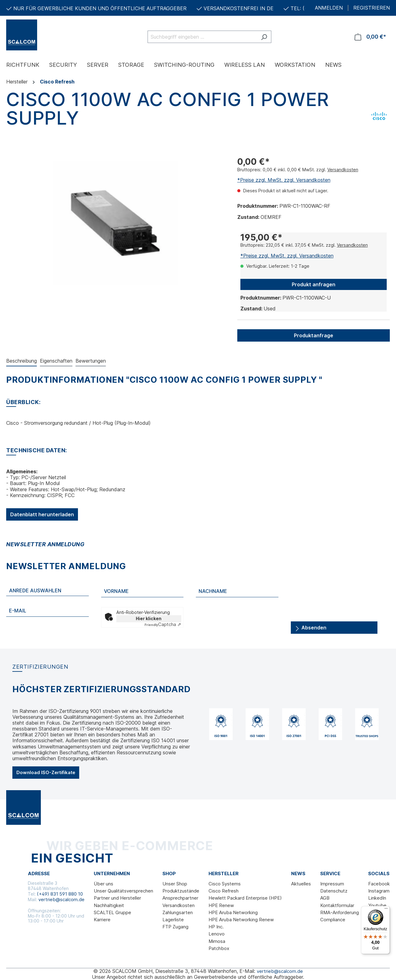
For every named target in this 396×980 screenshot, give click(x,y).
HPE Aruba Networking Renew (241, 920)
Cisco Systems (225, 884)
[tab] (22, 361)
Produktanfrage (314, 335)
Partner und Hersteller (117, 898)
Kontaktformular (337, 905)
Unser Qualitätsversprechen (123, 891)
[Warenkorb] (370, 37)
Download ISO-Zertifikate (46, 772)
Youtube (377, 905)
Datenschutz (334, 891)
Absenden (311, 626)
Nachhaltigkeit (109, 905)
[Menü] (386, 910)
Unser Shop (175, 884)
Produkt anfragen (314, 284)
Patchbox (219, 948)
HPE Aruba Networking (233, 912)
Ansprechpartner (180, 898)
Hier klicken (149, 618)
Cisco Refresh (224, 891)
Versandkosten (343, 170)
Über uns (103, 884)
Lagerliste (173, 920)
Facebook (379, 884)
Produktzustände (181, 891)
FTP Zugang (175, 927)
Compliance (333, 920)
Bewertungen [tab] (91, 361)
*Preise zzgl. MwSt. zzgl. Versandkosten (284, 180)
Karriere (102, 920)
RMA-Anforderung (340, 912)
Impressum (332, 884)
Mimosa (217, 941)
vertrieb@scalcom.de (61, 899)
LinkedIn (377, 898)
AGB (325, 898)
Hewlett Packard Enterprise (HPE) (245, 898)
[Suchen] (264, 37)
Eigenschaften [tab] (56, 361)
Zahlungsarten (178, 912)
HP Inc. (216, 927)
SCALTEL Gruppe (112, 912)
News (298, 874)
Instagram (379, 891)
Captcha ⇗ (163, 624)
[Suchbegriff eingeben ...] (202, 37)
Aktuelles (301, 884)
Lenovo (217, 934)
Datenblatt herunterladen (42, 514)
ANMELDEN (329, 8)
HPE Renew (221, 905)
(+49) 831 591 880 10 (60, 894)
